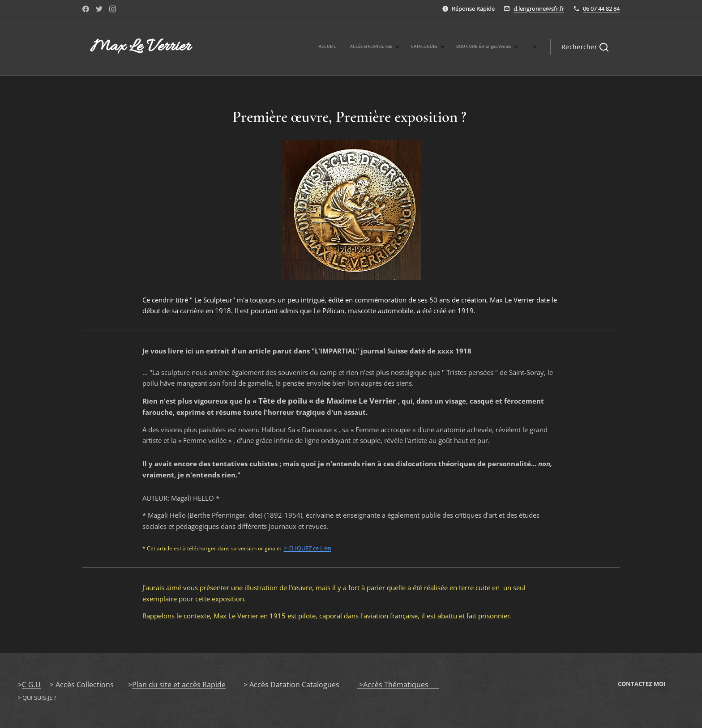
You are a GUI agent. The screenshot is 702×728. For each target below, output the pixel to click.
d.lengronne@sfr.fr (539, 9)
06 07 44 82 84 (601, 9)
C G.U (31, 685)
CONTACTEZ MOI (642, 684)
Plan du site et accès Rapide (179, 685)
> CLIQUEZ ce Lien (308, 548)
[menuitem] (385, 47)
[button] (585, 47)
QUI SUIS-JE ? (39, 698)
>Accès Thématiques (398, 685)
